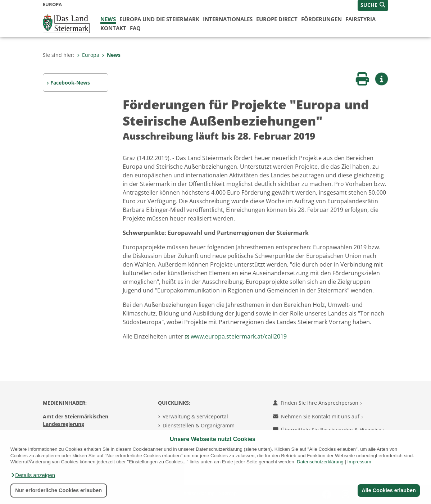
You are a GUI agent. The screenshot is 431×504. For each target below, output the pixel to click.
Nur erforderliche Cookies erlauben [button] (58, 490)
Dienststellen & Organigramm (199, 425)
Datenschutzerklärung (320, 462)
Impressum (359, 462)
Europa (88, 55)
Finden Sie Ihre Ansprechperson (317, 403)
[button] (33, 475)
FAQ (135, 28)
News (108, 19)
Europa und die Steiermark (159, 19)
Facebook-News (70, 83)
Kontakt (113, 28)
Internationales (228, 19)
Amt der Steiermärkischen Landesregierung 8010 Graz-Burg (76, 424)
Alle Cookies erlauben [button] (389, 490)
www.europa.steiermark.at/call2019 (239, 336)
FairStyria (360, 19)
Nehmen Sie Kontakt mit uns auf (318, 416)
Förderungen (321, 19)
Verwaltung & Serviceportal (195, 416)
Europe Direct (277, 19)
